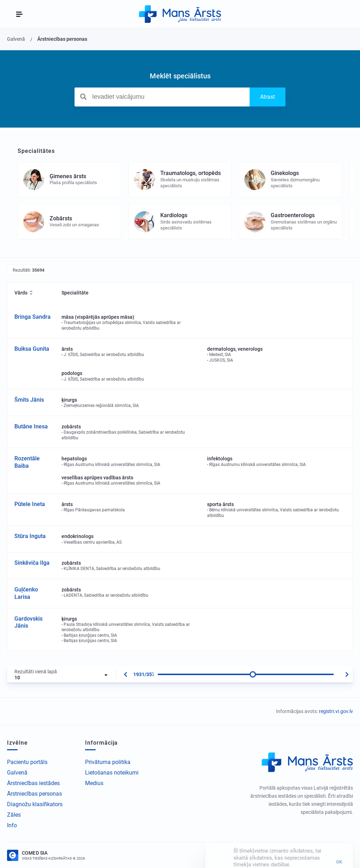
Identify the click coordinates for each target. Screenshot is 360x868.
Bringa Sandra (33, 317)
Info (12, 825)
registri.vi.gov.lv (336, 711)
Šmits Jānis (29, 400)
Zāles (14, 815)
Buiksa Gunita (32, 349)
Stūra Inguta (30, 536)
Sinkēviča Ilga (32, 563)
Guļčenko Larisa (26, 593)
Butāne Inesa (31, 426)
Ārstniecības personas (34, 794)
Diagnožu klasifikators (35, 804)
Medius (94, 783)
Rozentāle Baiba (27, 462)
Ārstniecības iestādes (33, 783)
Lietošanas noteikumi (112, 773)
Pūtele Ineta (30, 504)
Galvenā (17, 773)
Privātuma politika (108, 762)
